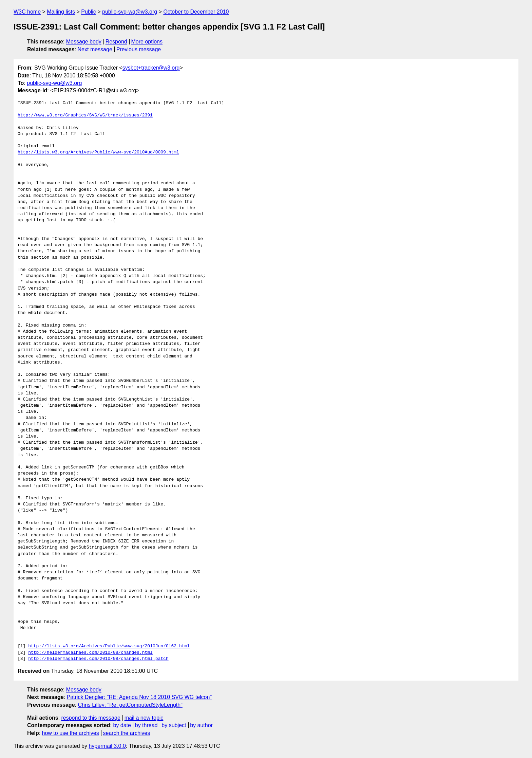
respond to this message (91, 718)
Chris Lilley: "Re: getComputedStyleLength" (130, 705)
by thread (146, 725)
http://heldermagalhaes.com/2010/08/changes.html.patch (98, 659)
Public (89, 12)
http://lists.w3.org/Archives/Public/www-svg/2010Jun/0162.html (109, 646)
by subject (174, 725)
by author (201, 725)
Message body (84, 42)
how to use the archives (71, 733)
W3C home (27, 12)
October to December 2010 (196, 12)
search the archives (127, 733)
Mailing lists (61, 12)
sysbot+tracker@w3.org (151, 68)
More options (147, 42)
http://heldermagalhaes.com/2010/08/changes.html (90, 653)
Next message (95, 49)
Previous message (139, 49)
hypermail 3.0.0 (107, 746)
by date (122, 725)
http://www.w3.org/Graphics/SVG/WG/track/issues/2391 (85, 115)
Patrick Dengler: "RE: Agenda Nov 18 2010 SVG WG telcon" (139, 697)
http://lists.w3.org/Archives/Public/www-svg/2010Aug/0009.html (98, 152)
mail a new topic (144, 718)
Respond (116, 42)
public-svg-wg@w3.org (130, 12)
